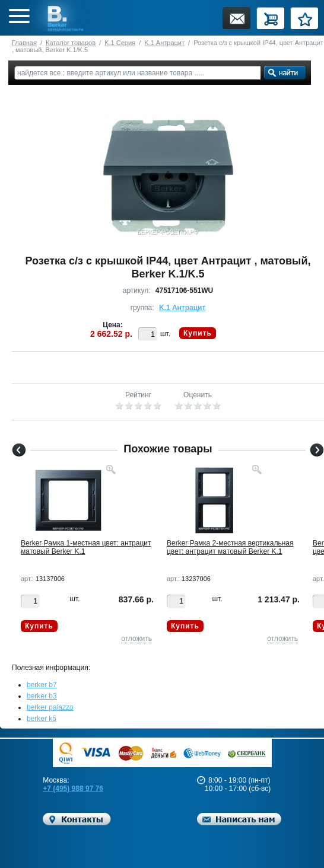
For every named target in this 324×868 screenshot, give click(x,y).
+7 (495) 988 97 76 (73, 789)
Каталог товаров (71, 43)
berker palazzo (50, 707)
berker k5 (42, 719)
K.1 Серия (120, 43)
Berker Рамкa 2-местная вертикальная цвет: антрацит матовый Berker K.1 (230, 547)
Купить (198, 333)
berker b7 (42, 685)
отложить (136, 639)
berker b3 (42, 696)
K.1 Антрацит (164, 43)
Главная (24, 43)
